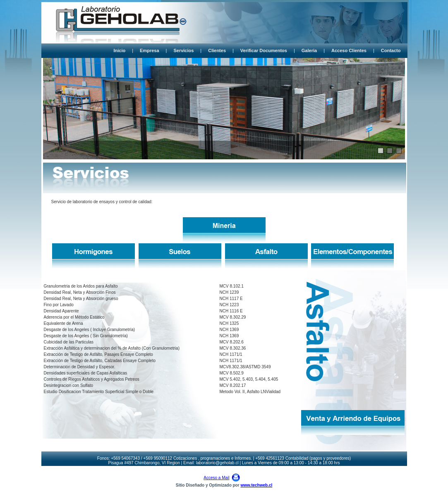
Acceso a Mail (216, 478)
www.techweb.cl (256, 485)
